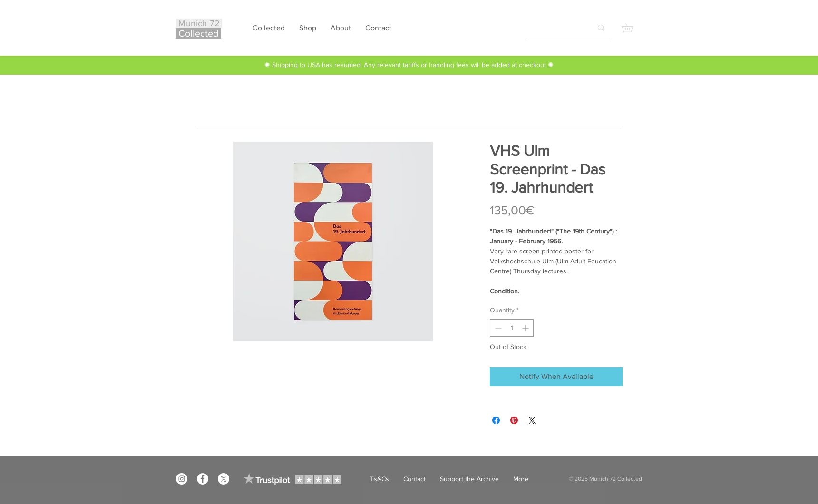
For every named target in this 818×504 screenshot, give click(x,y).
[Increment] (526, 328)
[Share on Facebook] (496, 420)
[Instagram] (182, 479)
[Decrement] (497, 328)
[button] (632, 28)
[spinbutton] (512, 328)
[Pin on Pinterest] (514, 420)
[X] (224, 479)
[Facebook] (203, 479)
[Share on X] (532, 420)
